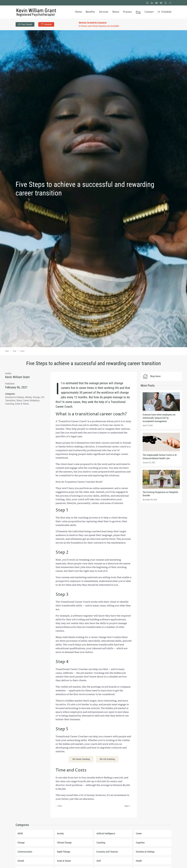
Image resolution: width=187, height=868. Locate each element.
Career (26, 400)
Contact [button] (149, 12)
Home (78, 12)
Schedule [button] (165, 12)
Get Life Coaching (107, 759)
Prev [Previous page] (59, 806)
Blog (138, 12)
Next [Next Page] (127, 806)
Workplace (35, 400)
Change (36, 397)
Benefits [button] (90, 12)
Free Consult (25, 24)
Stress (19, 400)
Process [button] (127, 12)
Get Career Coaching (81, 759)
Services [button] (104, 12)
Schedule (46, 24)
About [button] (116, 12)
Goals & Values (22, 404)
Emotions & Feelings (15, 397)
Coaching (10, 404)
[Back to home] (36, 12)
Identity (28, 397)
